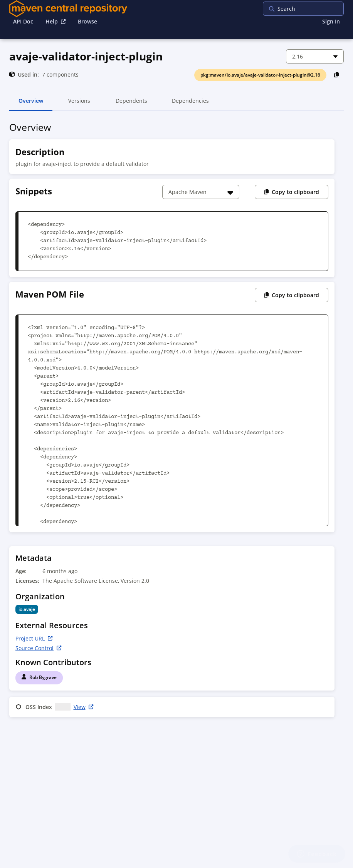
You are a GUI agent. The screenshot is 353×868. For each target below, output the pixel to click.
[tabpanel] (176, 421)
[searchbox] (313, 9)
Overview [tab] (31, 104)
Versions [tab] (79, 104)
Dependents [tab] (131, 104)
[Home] (68, 9)
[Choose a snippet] (201, 192)
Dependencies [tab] (190, 104)
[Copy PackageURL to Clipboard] (337, 74)
